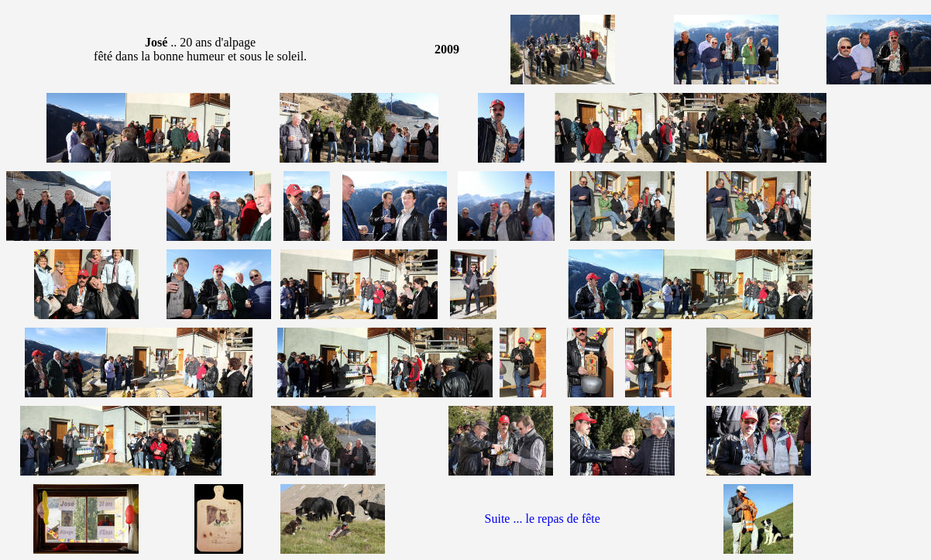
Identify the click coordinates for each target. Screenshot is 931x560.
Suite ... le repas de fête (543, 519)
